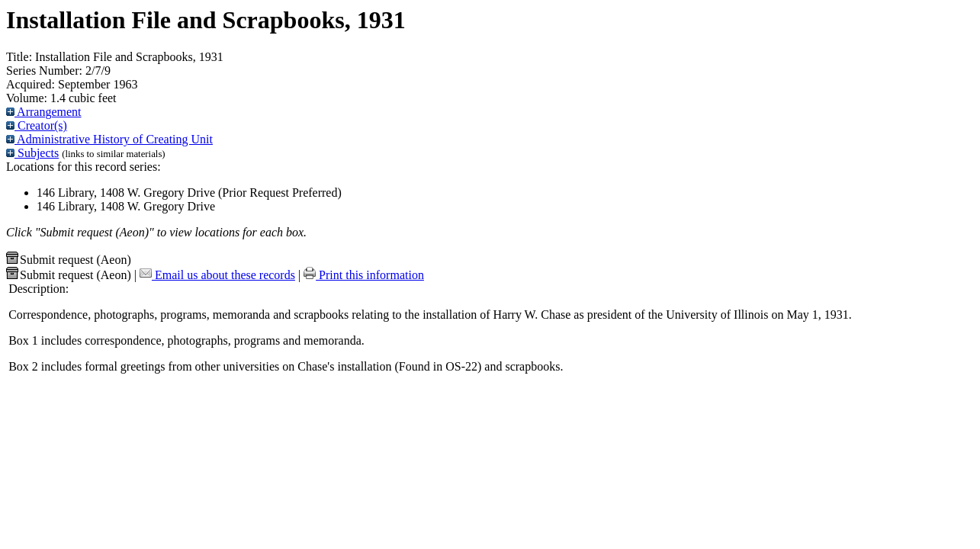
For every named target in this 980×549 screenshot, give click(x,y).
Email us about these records (217, 275)
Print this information (364, 275)
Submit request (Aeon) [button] (69, 260)
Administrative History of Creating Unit (109, 139)
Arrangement (44, 112)
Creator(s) (37, 125)
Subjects (32, 153)
